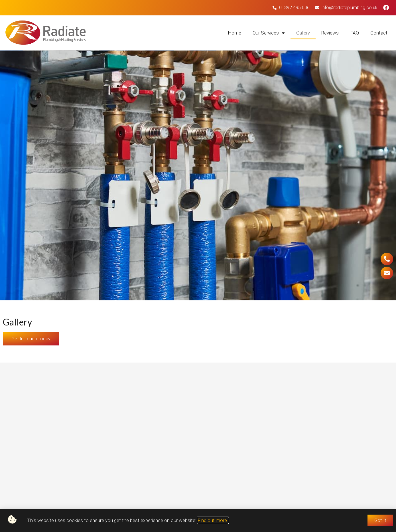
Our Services (269, 33)
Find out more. (213, 520)
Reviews (330, 33)
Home (234, 33)
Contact (379, 33)
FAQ (355, 33)
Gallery (303, 33)
